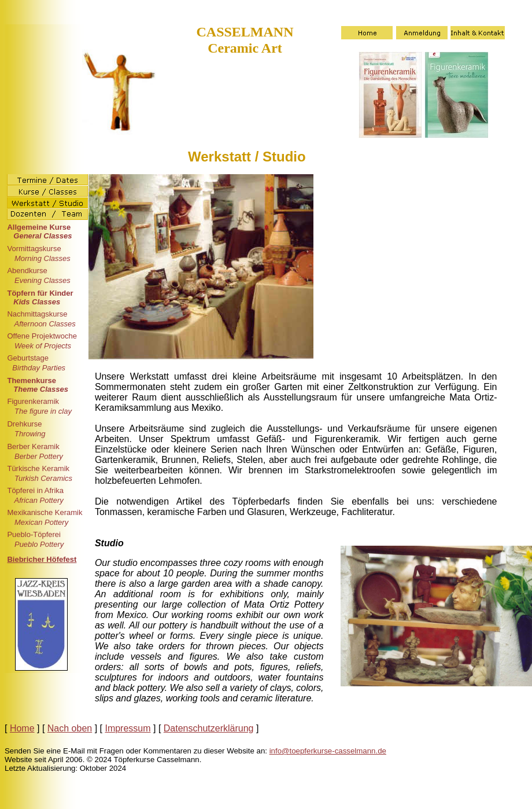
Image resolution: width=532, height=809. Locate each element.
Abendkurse (27, 271)
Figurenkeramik (33, 401)
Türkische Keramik (38, 468)
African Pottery (38, 500)
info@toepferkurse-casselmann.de (328, 751)
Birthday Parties (39, 368)
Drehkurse (24, 424)
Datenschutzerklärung (209, 728)
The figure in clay (42, 411)
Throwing (29, 434)
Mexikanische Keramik (45, 512)
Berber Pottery (37, 456)
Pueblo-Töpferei (34, 534)
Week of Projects (42, 346)
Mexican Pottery (40, 522)
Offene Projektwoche (42, 336)
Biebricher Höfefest (42, 559)
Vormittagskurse (34, 249)
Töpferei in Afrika (35, 490)
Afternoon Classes (44, 324)
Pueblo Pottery (38, 544)
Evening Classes (41, 280)
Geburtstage (28, 358)
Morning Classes (41, 258)
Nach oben (70, 728)
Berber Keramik (33, 446)
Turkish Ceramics (42, 478)
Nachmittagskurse (37, 314)
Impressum (128, 728)
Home (22, 728)
